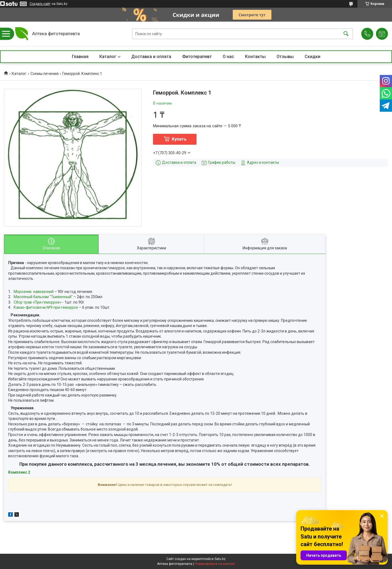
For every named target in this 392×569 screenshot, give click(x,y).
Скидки (313, 57)
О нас (228, 57)
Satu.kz (220, 559)
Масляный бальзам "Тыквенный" (43, 297)
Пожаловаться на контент (215, 564)
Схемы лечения (45, 74)
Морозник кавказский (34, 292)
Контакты (255, 57)
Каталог (108, 57)
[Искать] (346, 34)
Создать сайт (40, 4)
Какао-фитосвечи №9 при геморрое (46, 307)
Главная (80, 57)
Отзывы (285, 57)
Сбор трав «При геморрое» (38, 302)
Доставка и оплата (151, 57)
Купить (179, 139)
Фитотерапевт (197, 57)
